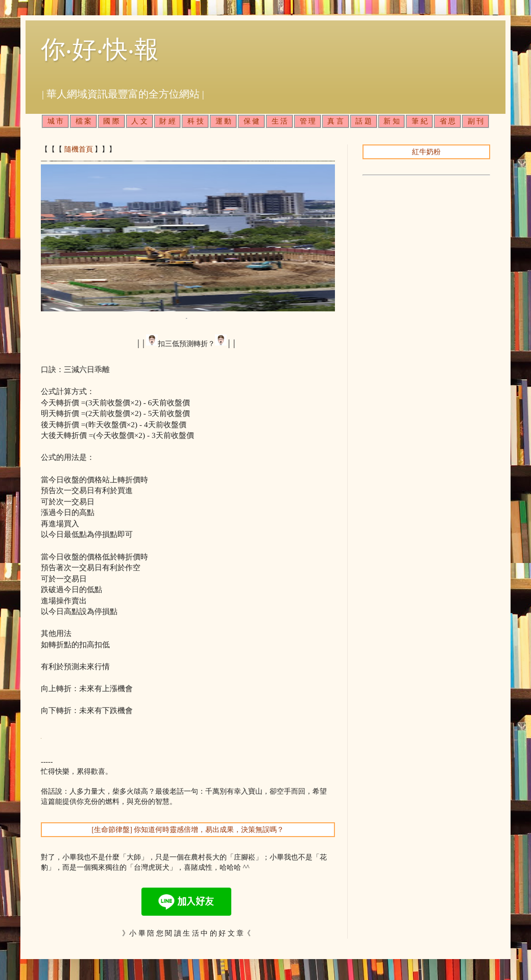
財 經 (167, 121)
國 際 (111, 121)
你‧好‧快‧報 (100, 49)
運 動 (224, 121)
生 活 (280, 121)
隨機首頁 (79, 149)
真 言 (335, 121)
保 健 (252, 121)
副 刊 (476, 121)
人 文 (139, 121)
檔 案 (84, 121)
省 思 (448, 121)
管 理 (308, 121)
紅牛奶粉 (426, 152)
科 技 (196, 121)
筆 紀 (420, 121)
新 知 (392, 121)
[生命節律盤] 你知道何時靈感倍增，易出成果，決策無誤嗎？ (188, 830)
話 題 (364, 121)
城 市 (56, 121)
